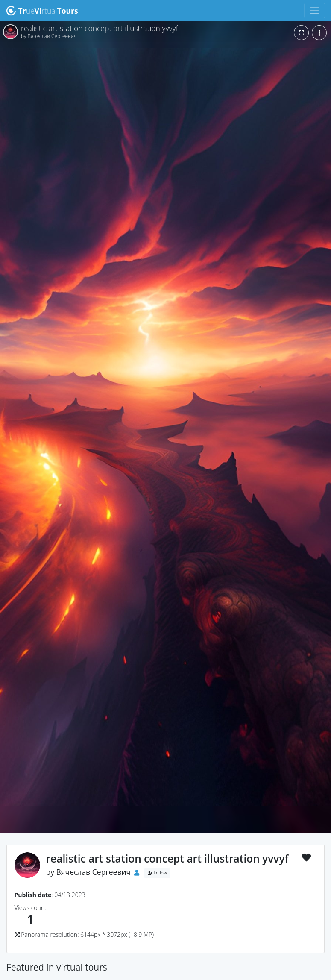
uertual (42, 11)
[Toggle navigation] (315, 10)
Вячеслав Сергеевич (94, 872)
